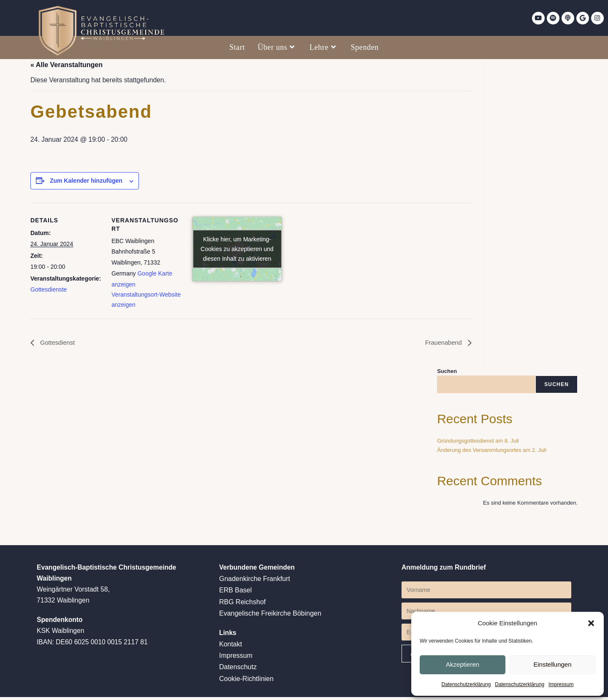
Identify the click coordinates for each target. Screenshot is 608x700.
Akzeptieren (463, 664)
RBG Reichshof (242, 604)
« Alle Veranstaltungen (66, 65)
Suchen (447, 373)
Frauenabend (442, 345)
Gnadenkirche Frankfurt (255, 582)
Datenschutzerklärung (466, 684)
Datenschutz (238, 670)
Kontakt (231, 647)
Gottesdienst (58, 345)
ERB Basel (235, 593)
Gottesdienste (49, 291)
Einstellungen (552, 664)
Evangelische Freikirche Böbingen (270, 616)
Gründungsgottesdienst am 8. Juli (478, 443)
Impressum (561, 684)
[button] (591, 623)
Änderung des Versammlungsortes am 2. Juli (492, 452)
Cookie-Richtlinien (246, 682)
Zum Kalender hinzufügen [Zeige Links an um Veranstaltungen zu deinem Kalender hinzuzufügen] (86, 182)
